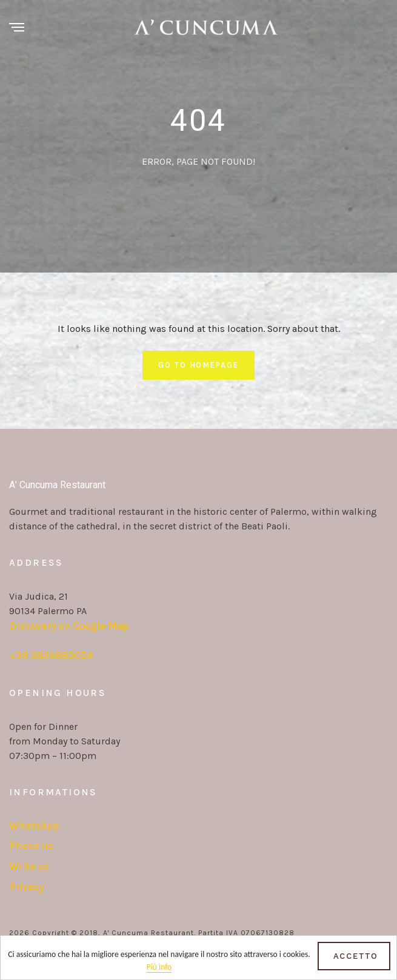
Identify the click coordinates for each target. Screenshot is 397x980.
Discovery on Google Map (69, 626)
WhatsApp (34, 826)
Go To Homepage (198, 365)
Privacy (26, 887)
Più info (159, 968)
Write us (29, 866)
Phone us (31, 846)
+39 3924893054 (51, 655)
